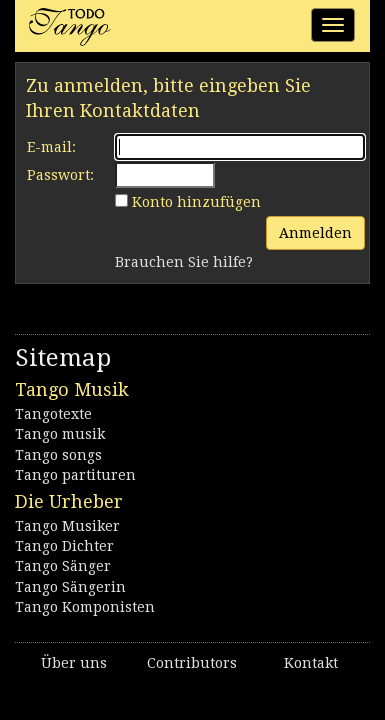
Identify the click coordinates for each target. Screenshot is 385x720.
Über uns (74, 663)
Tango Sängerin (70, 587)
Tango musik (60, 434)
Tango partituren (75, 475)
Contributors (192, 663)
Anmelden (315, 233)
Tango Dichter (64, 546)
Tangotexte (53, 414)
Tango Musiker (67, 526)
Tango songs (58, 455)
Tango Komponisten (85, 607)
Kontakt (311, 663)
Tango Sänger (63, 566)
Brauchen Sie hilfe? (184, 262)
